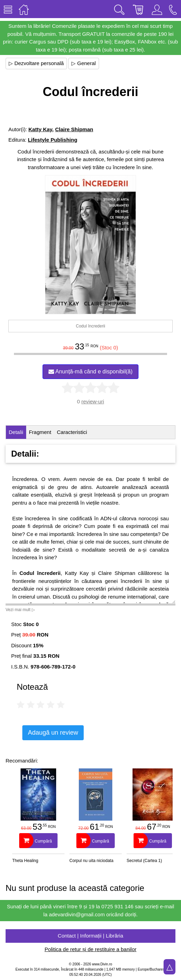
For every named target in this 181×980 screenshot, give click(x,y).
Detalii (16, 432)
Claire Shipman (74, 129)
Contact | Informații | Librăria (91, 936)
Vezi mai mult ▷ (20, 610)
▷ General (84, 63)
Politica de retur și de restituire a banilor (90, 949)
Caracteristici (72, 432)
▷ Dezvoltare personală (36, 63)
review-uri (93, 401)
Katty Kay (40, 129)
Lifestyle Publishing (53, 140)
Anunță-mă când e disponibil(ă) (90, 372)
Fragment (40, 432)
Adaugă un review (53, 733)
